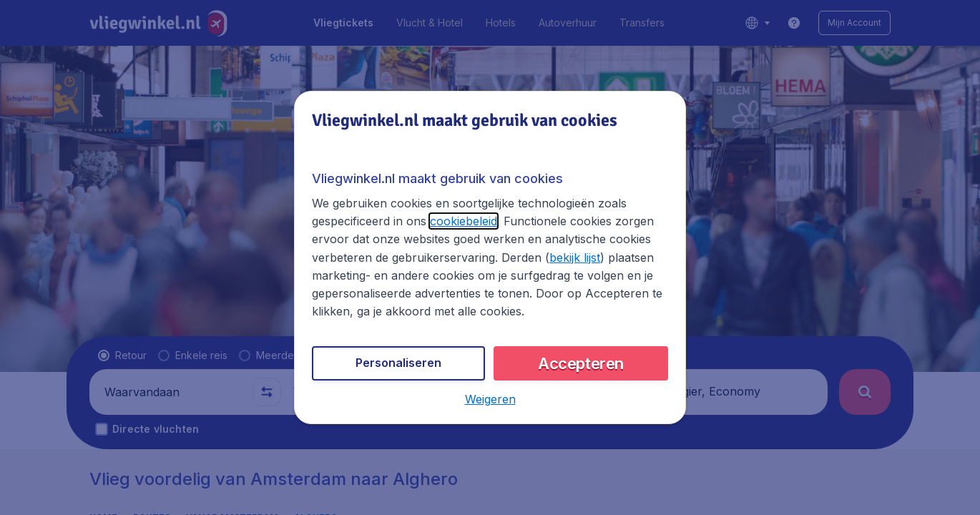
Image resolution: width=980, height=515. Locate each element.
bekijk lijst (575, 257)
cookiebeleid (464, 221)
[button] (490, 399)
